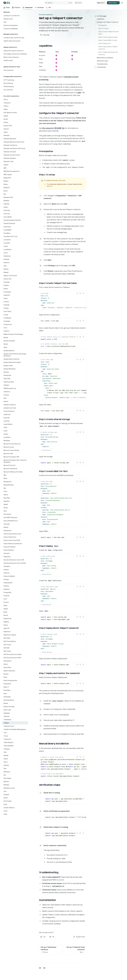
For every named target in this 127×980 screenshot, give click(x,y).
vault (79, 93)
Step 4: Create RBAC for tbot (108, 40)
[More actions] (52, 35)
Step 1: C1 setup (103, 28)
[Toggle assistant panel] (79, 3)
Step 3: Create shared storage (108, 37)
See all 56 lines (46, 605)
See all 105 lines (46, 652)
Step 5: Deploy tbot (104, 43)
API (48, 8)
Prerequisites (103, 25)
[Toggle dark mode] (122, 3)
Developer (39, 8)
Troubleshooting (102, 64)
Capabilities (100, 19)
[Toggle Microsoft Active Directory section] (15, 444)
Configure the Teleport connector (108, 22)
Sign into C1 (101, 3)
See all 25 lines (46, 450)
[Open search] (59, 3)
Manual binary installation (105, 58)
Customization (101, 67)
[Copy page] (45, 35)
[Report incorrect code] (77, 293)
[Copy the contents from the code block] (80, 293)
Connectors (28, 8)
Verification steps (102, 61)
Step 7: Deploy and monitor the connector (108, 53)
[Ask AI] (83, 293)
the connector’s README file (53, 128)
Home (7, 8)
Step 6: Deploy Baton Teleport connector (108, 48)
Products (16, 8)
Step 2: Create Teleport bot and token (109, 33)
